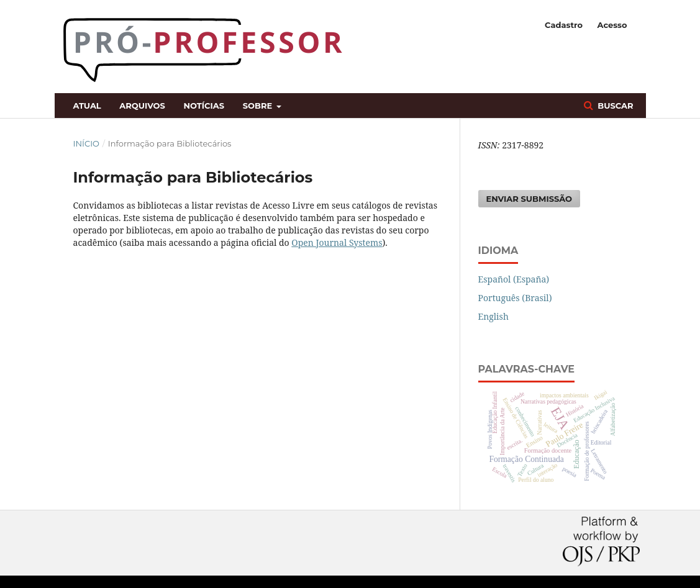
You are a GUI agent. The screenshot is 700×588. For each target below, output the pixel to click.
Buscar (615, 106)
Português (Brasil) (515, 298)
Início (86, 143)
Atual (87, 106)
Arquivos (142, 106)
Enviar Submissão (530, 199)
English (493, 316)
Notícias (204, 106)
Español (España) (514, 279)
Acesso (612, 25)
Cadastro (564, 25)
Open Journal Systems (337, 242)
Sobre (259, 106)
